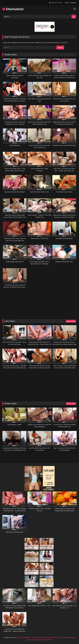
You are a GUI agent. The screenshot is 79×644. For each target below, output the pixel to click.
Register (73, 3)
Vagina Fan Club (32, 640)
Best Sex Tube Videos (45, 640)
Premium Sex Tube (60, 637)
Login (67, 3)
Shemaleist (13, 9)
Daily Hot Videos (21, 637)
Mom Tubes (32, 637)
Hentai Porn (49, 637)
